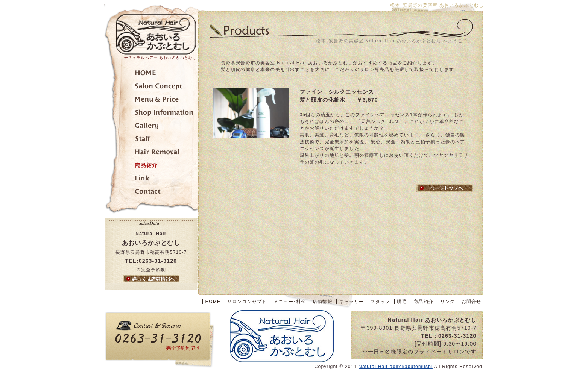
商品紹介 (151, 166)
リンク (151, 180)
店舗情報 (151, 114)
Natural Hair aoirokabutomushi (396, 367)
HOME (213, 302)
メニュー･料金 (151, 101)
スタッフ (151, 140)
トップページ (151, 74)
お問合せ (151, 193)
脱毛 (151, 153)
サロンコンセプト (151, 87)
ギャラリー (151, 127)
